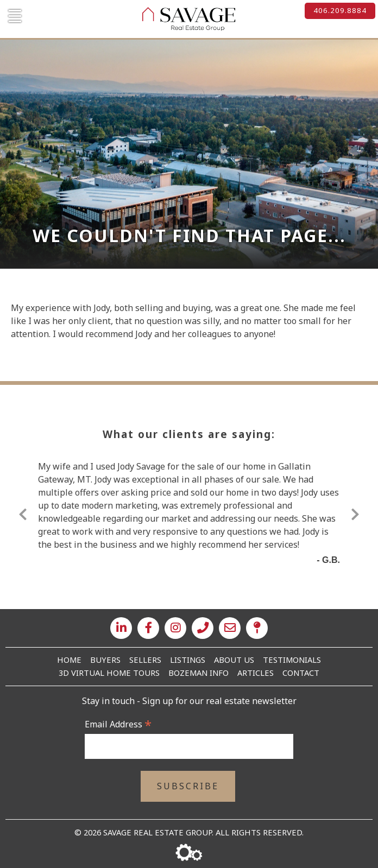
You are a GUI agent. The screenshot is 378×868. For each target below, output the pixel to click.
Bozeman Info (199, 673)
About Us (234, 660)
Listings (188, 660)
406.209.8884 (340, 10)
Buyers (105, 660)
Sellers (145, 660)
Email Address (118, 724)
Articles (256, 673)
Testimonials (292, 660)
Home (69, 660)
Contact (301, 673)
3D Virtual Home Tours (109, 673)
